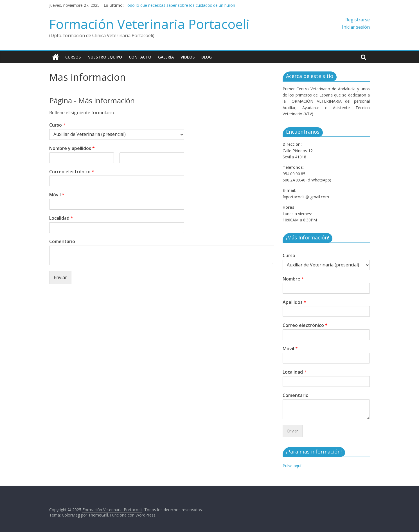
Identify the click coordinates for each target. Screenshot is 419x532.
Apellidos (294, 302)
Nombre (293, 279)
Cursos (73, 57)
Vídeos (188, 57)
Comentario (62, 242)
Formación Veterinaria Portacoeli (149, 24)
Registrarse (358, 20)
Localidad (61, 218)
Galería (166, 57)
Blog (207, 57)
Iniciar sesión (356, 27)
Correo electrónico (72, 172)
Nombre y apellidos (72, 148)
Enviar (60, 277)
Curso (57, 125)
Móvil (57, 195)
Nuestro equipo (105, 57)
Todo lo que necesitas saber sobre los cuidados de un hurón (180, 5)
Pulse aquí (292, 466)
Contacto (140, 57)
